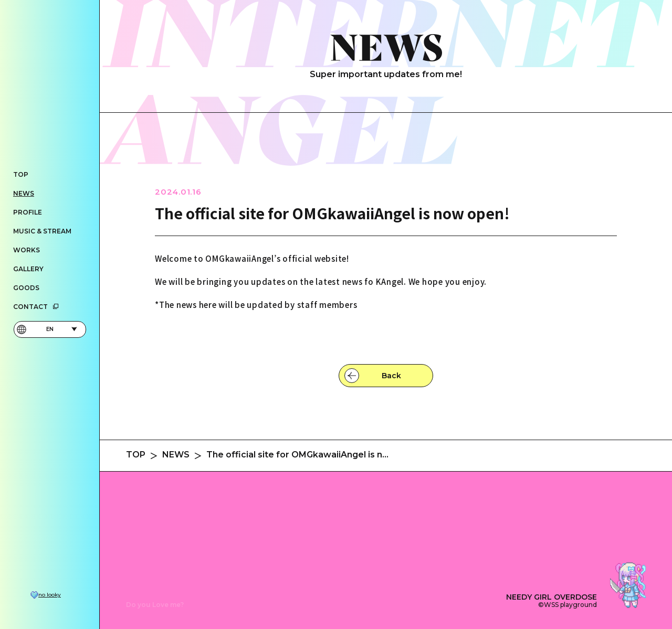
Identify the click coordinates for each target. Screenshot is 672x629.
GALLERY (28, 269)
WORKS (27, 250)
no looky (50, 595)
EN (47, 329)
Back (391, 376)
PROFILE (28, 212)
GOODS (26, 288)
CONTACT (36, 307)
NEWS (24, 193)
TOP (21, 174)
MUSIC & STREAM (42, 231)
